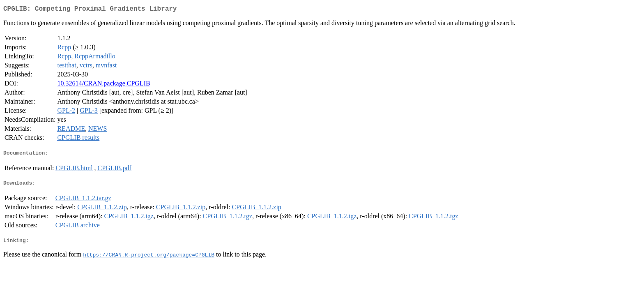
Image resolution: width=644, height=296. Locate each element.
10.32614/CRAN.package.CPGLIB (103, 85)
